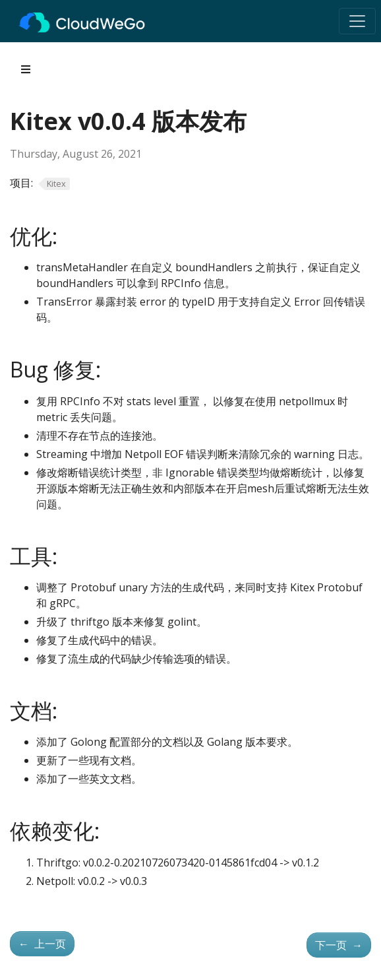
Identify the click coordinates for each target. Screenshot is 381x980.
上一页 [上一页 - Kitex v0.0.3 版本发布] (42, 944)
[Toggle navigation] (357, 21)
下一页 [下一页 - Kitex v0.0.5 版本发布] (339, 945)
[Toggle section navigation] (26, 69)
